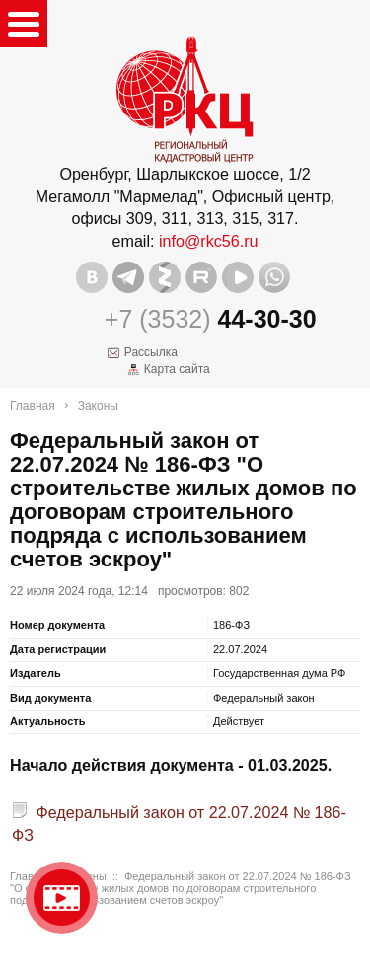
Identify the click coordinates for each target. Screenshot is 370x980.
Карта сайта (177, 369)
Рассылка (151, 352)
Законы (98, 406)
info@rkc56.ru (209, 241)
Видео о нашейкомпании (62, 898)
